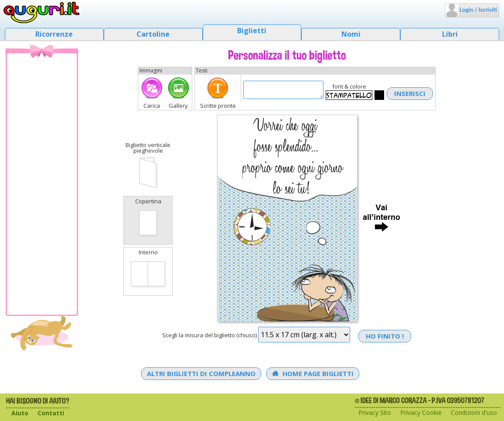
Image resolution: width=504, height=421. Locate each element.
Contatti (51, 413)
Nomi (351, 34)
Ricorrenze (54, 34)
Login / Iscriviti (478, 10)
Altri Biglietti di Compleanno (201, 373)
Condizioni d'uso (474, 412)
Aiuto (20, 413)
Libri (450, 34)
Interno (148, 270)
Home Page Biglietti (313, 373)
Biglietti (252, 31)
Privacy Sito (375, 412)
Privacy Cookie (421, 412)
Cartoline (153, 34)
